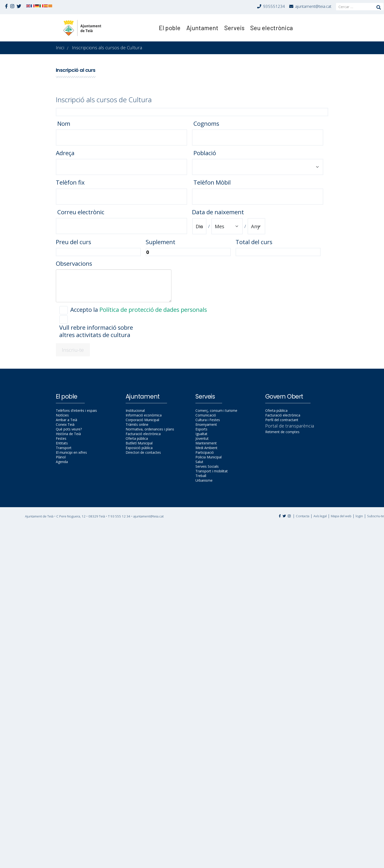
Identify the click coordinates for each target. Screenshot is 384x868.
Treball (201, 476)
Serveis (234, 28)
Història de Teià (68, 434)
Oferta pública (137, 438)
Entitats (62, 443)
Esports (201, 429)
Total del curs (254, 242)
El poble (170, 28)
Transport (64, 448)
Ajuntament (202, 28)
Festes (61, 438)
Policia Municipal (209, 457)
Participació (205, 452)
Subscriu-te (376, 516)
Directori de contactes (143, 452)
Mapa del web (341, 516)
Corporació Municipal (142, 420)
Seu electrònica (272, 28)
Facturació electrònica (143, 434)
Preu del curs (73, 242)
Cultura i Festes (208, 420)
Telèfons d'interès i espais (76, 410)
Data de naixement (218, 212)
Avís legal (320, 516)
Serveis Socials (207, 466)
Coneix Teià (65, 424)
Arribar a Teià (66, 420)
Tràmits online (137, 424)
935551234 (274, 6)
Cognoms (206, 124)
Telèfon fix (70, 182)
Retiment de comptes (282, 432)
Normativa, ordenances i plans (150, 429)
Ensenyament (206, 424)
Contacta (303, 516)
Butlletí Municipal (139, 443)
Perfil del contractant (282, 420)
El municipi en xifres (71, 452)
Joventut (202, 438)
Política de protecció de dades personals (153, 309)
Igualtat (201, 434)
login (359, 516)
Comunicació (206, 415)
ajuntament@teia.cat (313, 6)
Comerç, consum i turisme (216, 410)
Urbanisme (204, 480)
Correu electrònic (80, 212)
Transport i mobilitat (212, 471)
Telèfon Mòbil (211, 182)
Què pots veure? (69, 429)
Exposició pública (139, 448)
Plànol (61, 457)
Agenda (62, 462)
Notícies (62, 415)
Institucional (135, 410)
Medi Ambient (206, 448)
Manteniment (206, 443)
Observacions (74, 264)
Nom (63, 124)
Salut (199, 462)
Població (204, 153)
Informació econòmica (144, 415)
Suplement (161, 242)
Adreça (65, 153)
